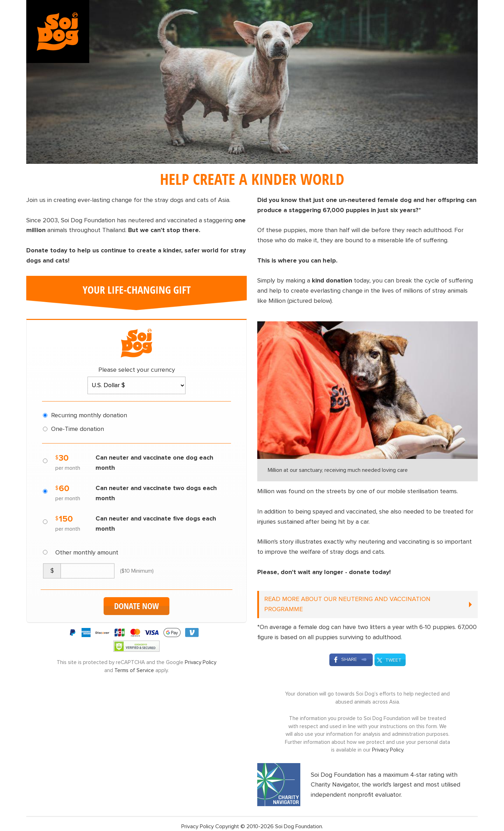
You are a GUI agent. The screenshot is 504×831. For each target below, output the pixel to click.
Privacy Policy (201, 662)
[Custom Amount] (87, 571)
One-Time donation (78, 429)
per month (68, 468)
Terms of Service (134, 671)
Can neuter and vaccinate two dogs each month (156, 493)
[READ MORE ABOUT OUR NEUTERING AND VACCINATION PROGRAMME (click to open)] (367, 605)
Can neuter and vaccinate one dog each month (155, 463)
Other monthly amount (87, 553)
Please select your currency (137, 370)
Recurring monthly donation (89, 415)
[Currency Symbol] (52, 571)
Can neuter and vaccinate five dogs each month (156, 524)
